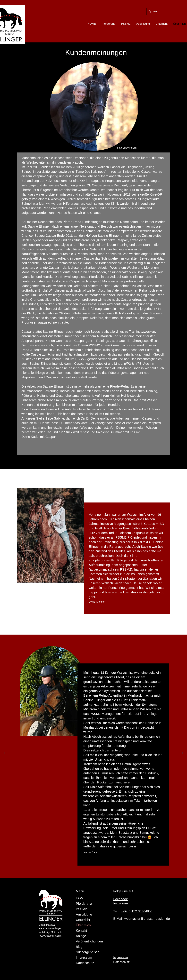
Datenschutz (85, 963)
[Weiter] (179, 753)
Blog (79, 947)
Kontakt (81, 931)
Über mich (83, 925)
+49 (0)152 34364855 (137, 911)
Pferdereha (84, 904)
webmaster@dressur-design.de (147, 919)
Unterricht (83, 920)
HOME (81, 898)
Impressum (84, 957)
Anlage (81, 936)
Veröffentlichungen (89, 941)
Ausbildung (84, 914)
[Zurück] (8, 753)
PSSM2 (81, 909)
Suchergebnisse (88, 952)
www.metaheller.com (51, 936)
